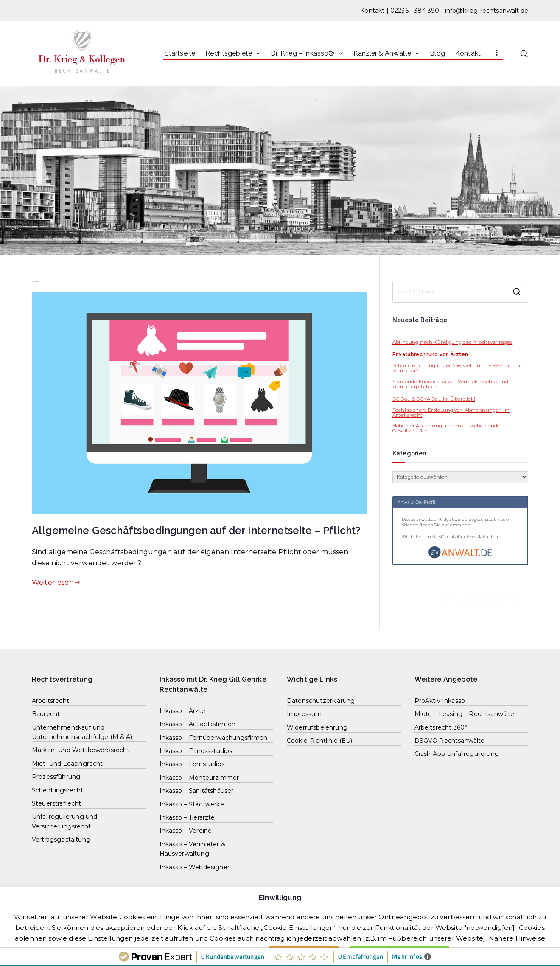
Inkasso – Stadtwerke (192, 804)
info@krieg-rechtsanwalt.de (487, 11)
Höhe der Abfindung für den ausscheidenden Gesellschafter (448, 428)
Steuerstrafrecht (57, 803)
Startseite (180, 53)
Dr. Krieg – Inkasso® (307, 53)
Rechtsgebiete (233, 53)
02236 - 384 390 (415, 11)
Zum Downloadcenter (480, 600)
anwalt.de (460, 525)
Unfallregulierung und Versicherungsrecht (64, 821)
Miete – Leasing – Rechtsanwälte (465, 714)
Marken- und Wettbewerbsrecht (81, 750)
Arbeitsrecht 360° (441, 727)
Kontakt (372, 11)
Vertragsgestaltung (61, 840)
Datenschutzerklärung (321, 701)
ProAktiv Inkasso (440, 701)
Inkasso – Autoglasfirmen (198, 724)
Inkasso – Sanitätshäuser (197, 791)
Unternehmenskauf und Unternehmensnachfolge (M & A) (82, 732)
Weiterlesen (56, 583)
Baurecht (46, 714)
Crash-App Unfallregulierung (457, 754)
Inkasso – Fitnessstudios (196, 751)
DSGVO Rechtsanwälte (450, 741)
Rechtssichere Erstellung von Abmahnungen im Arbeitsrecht (451, 413)
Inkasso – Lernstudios (192, 764)
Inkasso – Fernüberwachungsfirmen (214, 738)
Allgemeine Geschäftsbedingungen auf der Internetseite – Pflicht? (196, 530)
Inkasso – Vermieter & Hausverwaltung (192, 849)
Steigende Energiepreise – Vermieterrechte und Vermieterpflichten (450, 384)
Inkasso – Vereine (186, 831)
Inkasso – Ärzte (182, 711)
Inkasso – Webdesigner (195, 867)
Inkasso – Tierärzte (187, 817)
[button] (256, 53)
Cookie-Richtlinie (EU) (320, 741)
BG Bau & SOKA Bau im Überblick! (434, 399)
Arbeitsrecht (50, 701)
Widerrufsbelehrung (317, 727)
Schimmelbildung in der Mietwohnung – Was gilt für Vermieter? (456, 368)
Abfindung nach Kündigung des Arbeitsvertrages (452, 342)
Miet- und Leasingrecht (67, 764)
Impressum (304, 714)
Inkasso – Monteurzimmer (199, 778)
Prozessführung (56, 777)
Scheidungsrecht (57, 790)
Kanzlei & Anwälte (387, 53)
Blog (437, 53)
